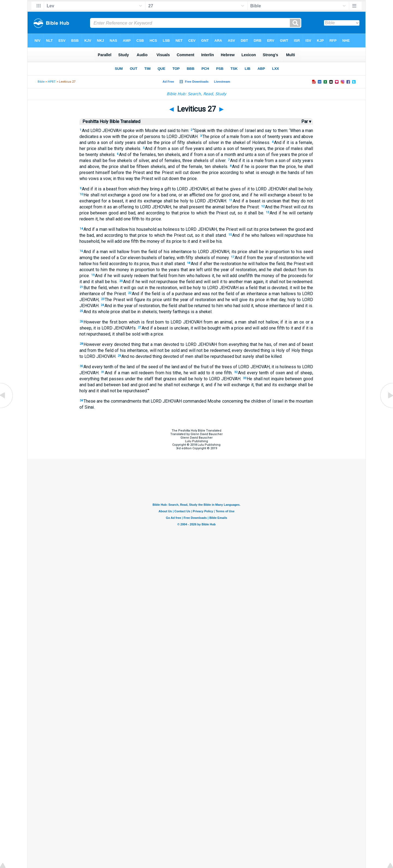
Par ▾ (306, 122)
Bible (41, 82)
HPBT (52, 82)
